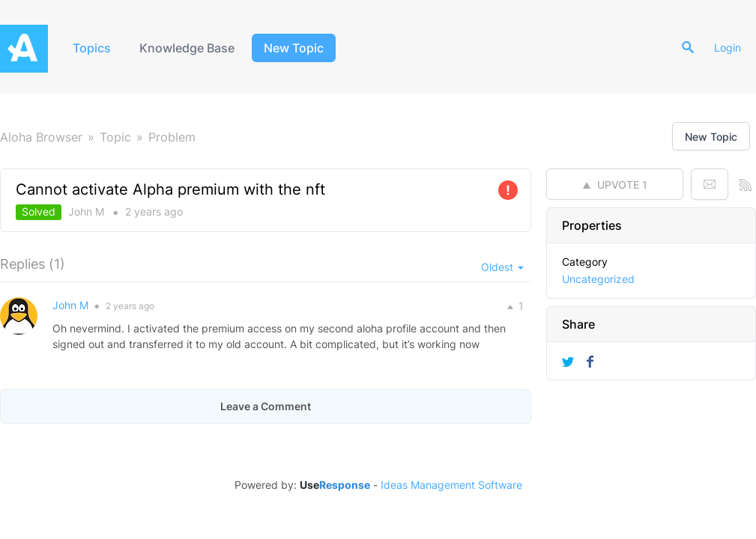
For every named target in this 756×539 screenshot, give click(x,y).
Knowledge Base (187, 48)
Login (728, 48)
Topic (115, 137)
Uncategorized (598, 279)
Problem (172, 137)
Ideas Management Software (451, 485)
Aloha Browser (41, 137)
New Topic (294, 48)
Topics (92, 48)
